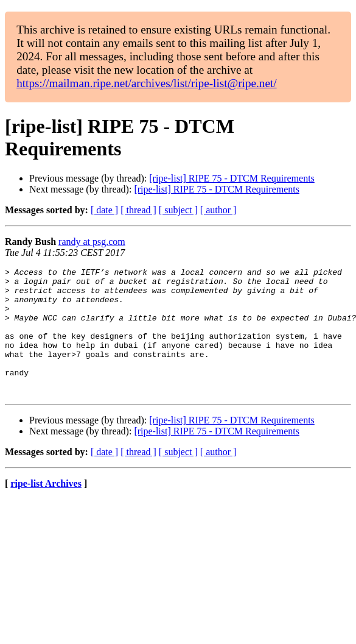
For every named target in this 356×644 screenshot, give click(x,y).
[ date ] (104, 210)
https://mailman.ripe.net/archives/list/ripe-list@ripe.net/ (146, 83)
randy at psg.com (92, 242)
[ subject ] (178, 210)
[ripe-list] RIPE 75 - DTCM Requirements (232, 178)
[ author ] (218, 210)
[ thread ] (138, 210)
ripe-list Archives (46, 509)
